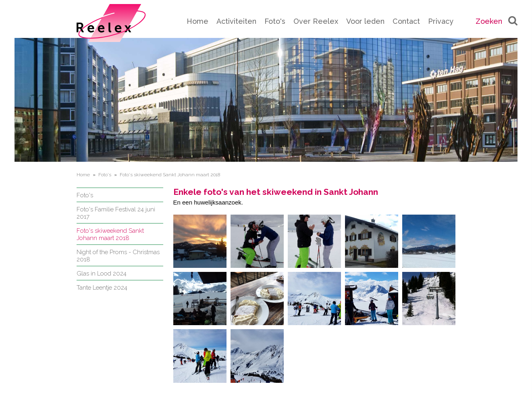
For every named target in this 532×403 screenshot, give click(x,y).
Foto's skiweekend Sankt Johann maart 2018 (110, 234)
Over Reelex (316, 21)
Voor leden (365, 21)
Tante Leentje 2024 (102, 288)
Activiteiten (236, 21)
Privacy (441, 21)
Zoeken (497, 21)
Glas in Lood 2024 (102, 274)
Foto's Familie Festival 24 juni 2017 (116, 213)
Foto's (275, 21)
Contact (406, 21)
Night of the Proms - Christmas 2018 (118, 256)
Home (197, 21)
